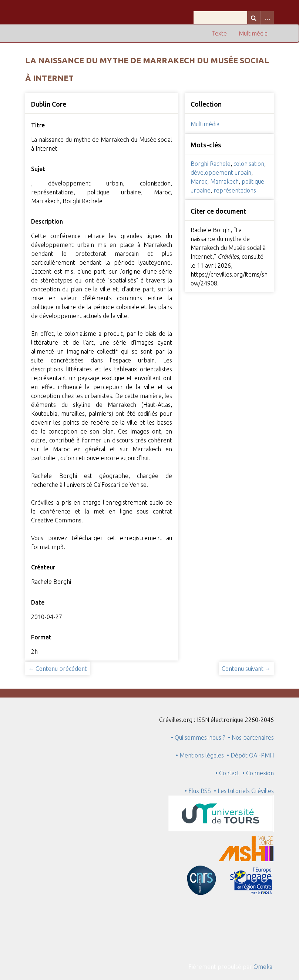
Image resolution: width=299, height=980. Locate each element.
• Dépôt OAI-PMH (250, 755)
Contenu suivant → (246, 669)
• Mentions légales (200, 755)
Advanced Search (267, 18)
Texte (219, 33)
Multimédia (253, 33)
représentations (235, 190)
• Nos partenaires (251, 737)
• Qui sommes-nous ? (198, 737)
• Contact (229, 773)
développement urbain (221, 173)
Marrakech (224, 181)
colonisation (249, 164)
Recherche (254, 18)
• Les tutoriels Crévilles (244, 791)
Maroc (199, 181)
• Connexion (258, 773)
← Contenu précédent (58, 669)
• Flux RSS (198, 791)
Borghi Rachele (211, 164)
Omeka (263, 967)
